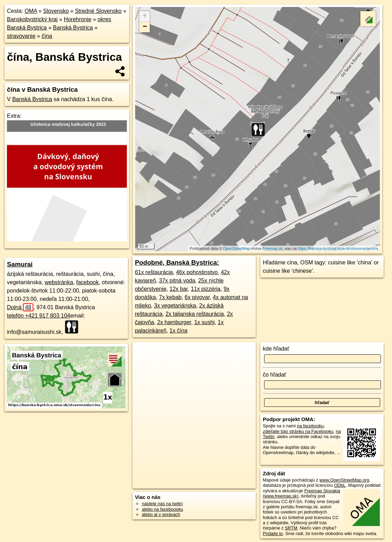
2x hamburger (174, 322)
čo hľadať (275, 375)
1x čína (179, 331)
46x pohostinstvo (197, 272)
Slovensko (56, 11)
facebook (87, 282)
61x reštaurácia (154, 272)
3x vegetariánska (175, 306)
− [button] (145, 27)
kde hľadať (276, 349)
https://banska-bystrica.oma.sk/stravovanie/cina (338, 248)
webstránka (59, 282)
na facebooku (310, 426)
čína (47, 36)
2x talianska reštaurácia (195, 314)
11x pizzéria (206, 289)
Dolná (20, 307)
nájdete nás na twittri (162, 504)
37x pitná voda (177, 281)
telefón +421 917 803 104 (39, 316)
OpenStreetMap (237, 248)
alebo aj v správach (161, 514)
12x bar (179, 289)
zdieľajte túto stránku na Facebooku (298, 431)
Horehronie (78, 19)
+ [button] (145, 16)
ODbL (340, 485)
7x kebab (170, 297)
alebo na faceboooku (162, 509)
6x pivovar (197, 297)
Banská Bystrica (73, 28)
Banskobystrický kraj (32, 19)
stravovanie (21, 36)
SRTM (291, 528)
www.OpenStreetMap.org (344, 480)
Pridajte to (273, 533)
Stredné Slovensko (98, 11)
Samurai (20, 264)
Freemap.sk (272, 248)
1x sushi (205, 322)
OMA (31, 11)
